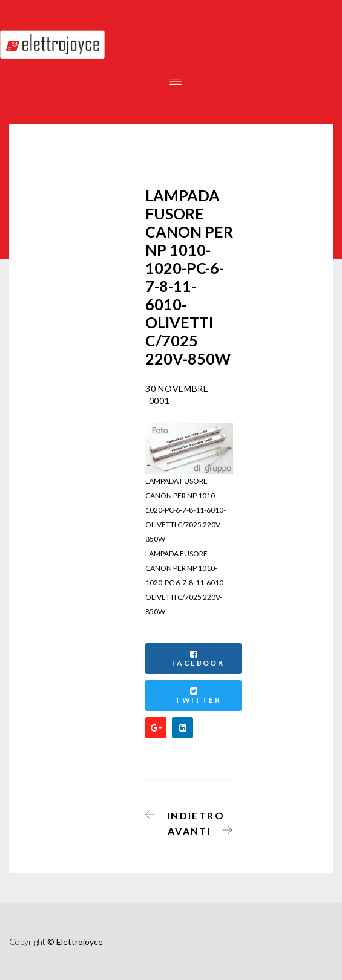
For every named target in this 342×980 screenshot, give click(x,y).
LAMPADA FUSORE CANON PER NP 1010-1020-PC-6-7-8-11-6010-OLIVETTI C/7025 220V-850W (186, 582)
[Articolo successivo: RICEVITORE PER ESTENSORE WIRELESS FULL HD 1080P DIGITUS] (196, 829)
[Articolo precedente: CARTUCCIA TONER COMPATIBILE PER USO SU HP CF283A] (189, 813)
